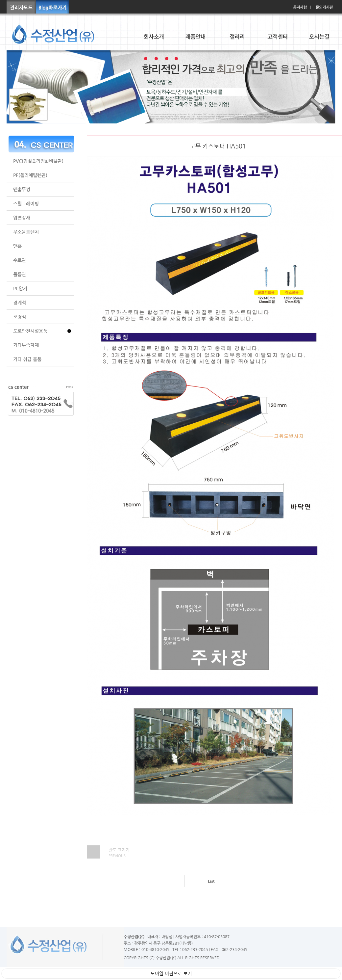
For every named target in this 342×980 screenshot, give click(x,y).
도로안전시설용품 (30, 331)
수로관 (20, 260)
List (211, 881)
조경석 (20, 317)
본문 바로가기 (0, 0)
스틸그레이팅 (26, 203)
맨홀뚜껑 (22, 189)
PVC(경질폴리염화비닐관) (38, 161)
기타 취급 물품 (27, 359)
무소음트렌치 (26, 232)
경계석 (20, 303)
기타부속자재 (26, 345)
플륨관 (20, 274)
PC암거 (20, 288)
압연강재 (22, 218)
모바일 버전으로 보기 (171, 973)
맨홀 (17, 246)
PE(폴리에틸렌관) (30, 175)
